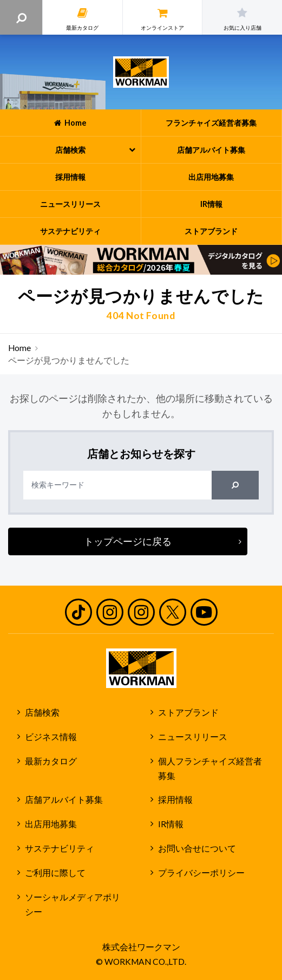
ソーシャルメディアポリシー (73, 904)
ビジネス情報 (51, 737)
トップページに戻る (128, 541)
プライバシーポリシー (201, 873)
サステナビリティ (60, 848)
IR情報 (171, 824)
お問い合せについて (197, 848)
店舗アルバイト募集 (64, 800)
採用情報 (175, 800)
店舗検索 (42, 712)
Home (19, 348)
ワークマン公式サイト (141, 72)
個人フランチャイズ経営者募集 (210, 768)
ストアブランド (188, 712)
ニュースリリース (193, 737)
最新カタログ (51, 761)
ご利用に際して (55, 873)
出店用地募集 (51, 824)
